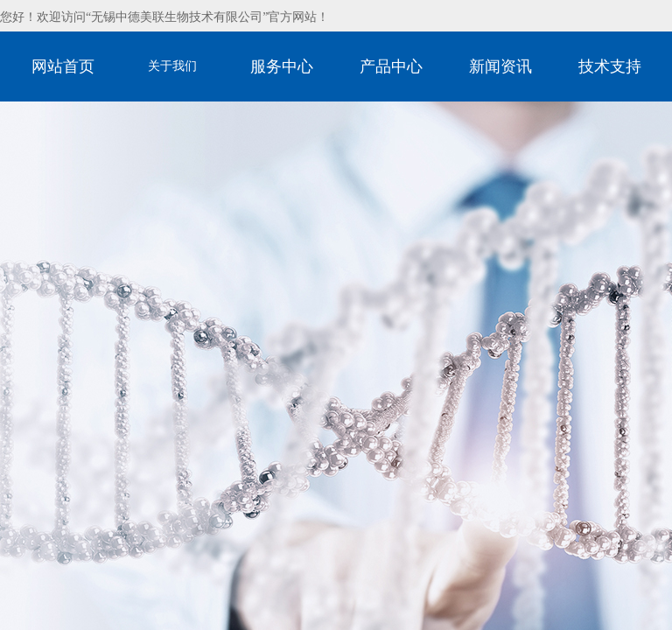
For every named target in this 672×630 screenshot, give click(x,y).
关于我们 (172, 66)
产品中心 (391, 66)
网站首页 (63, 66)
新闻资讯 (500, 66)
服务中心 (282, 66)
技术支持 (610, 66)
